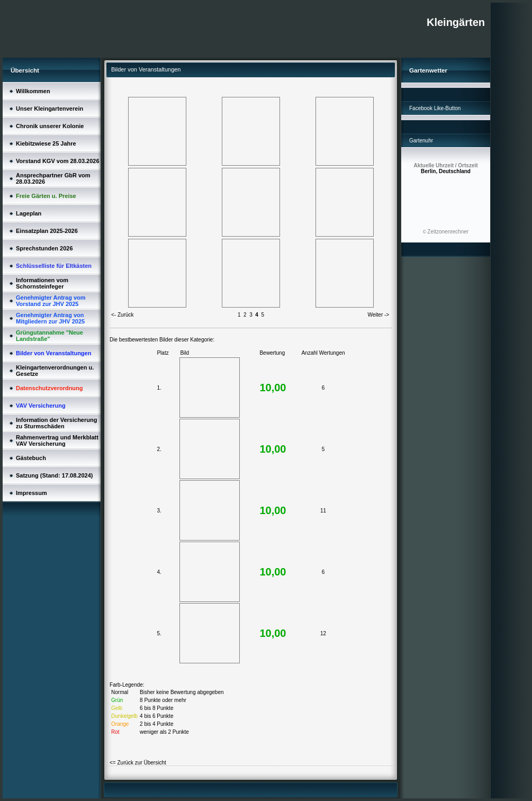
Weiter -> (379, 315)
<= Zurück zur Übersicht (138, 763)
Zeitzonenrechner (448, 232)
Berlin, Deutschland (445, 168)
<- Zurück (123, 315)
